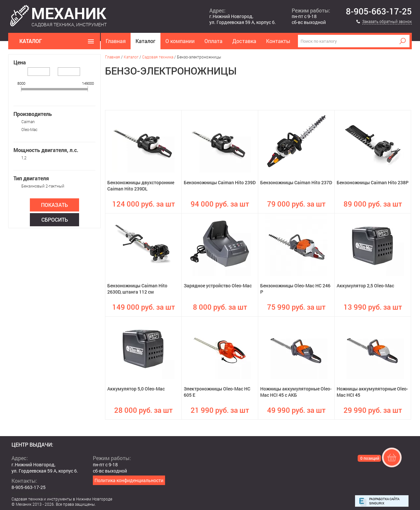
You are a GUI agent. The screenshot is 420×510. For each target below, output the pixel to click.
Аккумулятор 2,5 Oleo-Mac (365, 286)
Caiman (28, 122)
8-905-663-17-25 (379, 11)
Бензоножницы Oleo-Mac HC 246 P (295, 289)
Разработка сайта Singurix (384, 501)
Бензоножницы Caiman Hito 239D (220, 182)
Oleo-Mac (29, 129)
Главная (116, 41)
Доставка (244, 41)
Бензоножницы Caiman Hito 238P (373, 182)
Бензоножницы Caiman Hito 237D (296, 182)
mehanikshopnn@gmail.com (41, 493)
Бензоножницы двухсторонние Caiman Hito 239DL (141, 186)
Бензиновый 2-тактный (43, 186)
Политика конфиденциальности (129, 480)
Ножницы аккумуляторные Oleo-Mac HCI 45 (372, 392)
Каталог (146, 41)
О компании (180, 41)
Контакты (278, 41)
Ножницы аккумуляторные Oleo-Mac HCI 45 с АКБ (296, 392)
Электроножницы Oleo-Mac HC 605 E (217, 392)
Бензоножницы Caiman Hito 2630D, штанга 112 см (137, 289)
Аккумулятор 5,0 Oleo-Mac (136, 389)
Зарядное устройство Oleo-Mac (218, 286)
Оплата (213, 41)
